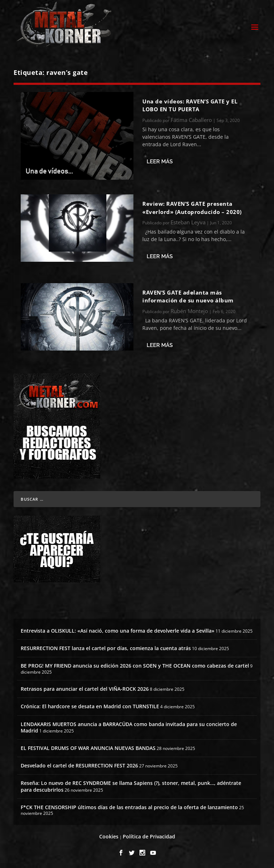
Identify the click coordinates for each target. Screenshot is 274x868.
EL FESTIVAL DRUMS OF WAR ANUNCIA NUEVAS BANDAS (88, 748)
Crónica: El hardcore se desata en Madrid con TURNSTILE (90, 706)
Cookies (109, 836)
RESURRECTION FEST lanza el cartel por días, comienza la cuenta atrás (106, 648)
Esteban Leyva (188, 222)
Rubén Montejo (189, 311)
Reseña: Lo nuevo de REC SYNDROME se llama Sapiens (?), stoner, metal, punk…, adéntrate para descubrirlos (131, 786)
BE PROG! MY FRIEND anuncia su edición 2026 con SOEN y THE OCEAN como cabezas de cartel (135, 666)
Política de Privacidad (149, 836)
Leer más (160, 162)
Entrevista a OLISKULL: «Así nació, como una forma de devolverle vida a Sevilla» (118, 631)
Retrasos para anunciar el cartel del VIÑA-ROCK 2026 (85, 689)
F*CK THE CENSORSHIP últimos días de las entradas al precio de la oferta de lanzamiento (129, 807)
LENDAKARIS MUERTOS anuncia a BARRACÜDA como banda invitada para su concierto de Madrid (129, 727)
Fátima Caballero (191, 120)
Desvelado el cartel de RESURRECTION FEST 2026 (79, 765)
